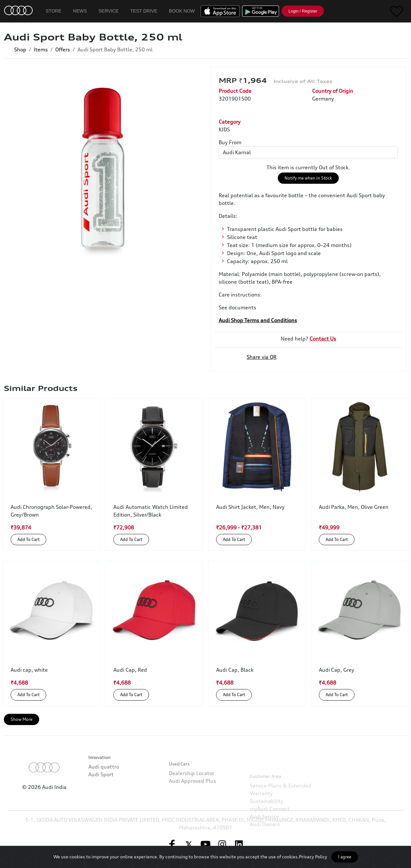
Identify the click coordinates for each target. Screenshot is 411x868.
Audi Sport (101, 791)
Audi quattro (104, 783)
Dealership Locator (192, 794)
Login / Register (303, 11)
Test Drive (144, 11)
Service (109, 11)
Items (41, 49)
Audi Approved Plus (192, 802)
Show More (22, 719)
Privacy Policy (313, 857)
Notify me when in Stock (308, 178)
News (80, 11)
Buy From (230, 142)
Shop (20, 49)
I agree (345, 857)
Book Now (182, 11)
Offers (63, 49)
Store (53, 11)
